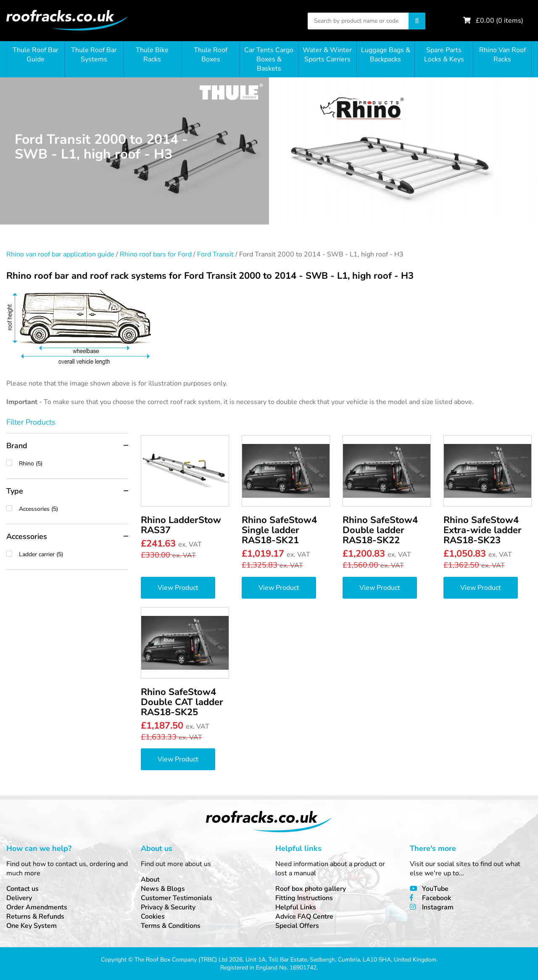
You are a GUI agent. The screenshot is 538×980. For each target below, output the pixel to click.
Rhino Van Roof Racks (502, 55)
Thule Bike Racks (152, 55)
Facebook (436, 898)
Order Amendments (37, 907)
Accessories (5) (74, 509)
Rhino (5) (74, 464)
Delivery (19, 898)
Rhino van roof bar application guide (60, 254)
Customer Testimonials (177, 898)
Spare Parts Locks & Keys (444, 55)
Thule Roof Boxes (211, 55)
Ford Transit (215, 254)
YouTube (435, 889)
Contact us (22, 889)
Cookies (153, 917)
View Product (178, 588)
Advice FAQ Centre (304, 917)
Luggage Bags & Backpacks (386, 55)
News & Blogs (163, 889)
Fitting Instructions (304, 898)
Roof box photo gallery (311, 889)
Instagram (438, 907)
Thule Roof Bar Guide (36, 55)
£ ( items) (500, 21)
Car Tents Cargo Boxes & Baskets (269, 59)
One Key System (32, 926)
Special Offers (297, 926)
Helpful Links (296, 907)
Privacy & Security (168, 907)
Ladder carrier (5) (74, 554)
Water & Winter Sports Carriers (327, 55)
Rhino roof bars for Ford (156, 254)
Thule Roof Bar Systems (94, 55)
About (150, 880)
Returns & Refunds (35, 917)
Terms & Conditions (171, 926)
